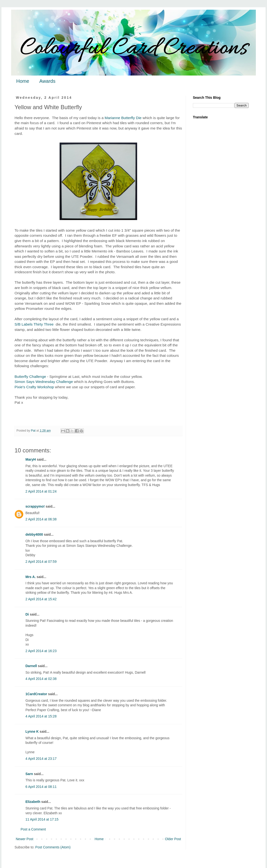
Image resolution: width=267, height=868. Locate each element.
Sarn (29, 774)
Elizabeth (33, 802)
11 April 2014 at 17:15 (42, 819)
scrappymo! (35, 506)
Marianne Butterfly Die (123, 118)
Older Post (173, 839)
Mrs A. (31, 577)
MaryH (31, 459)
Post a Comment (33, 829)
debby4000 (34, 534)
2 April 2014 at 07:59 (41, 562)
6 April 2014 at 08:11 (41, 787)
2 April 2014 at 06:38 (41, 519)
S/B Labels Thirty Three (34, 324)
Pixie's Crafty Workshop (34, 387)
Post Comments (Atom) (53, 847)
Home (23, 81)
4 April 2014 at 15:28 (41, 716)
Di (27, 614)
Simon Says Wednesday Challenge (44, 382)
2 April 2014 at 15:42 (41, 599)
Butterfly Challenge (30, 377)
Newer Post (24, 839)
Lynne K (32, 731)
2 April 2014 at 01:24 (41, 491)
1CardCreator (36, 694)
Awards (47, 81)
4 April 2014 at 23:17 (41, 759)
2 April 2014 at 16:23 (41, 651)
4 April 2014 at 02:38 (41, 679)
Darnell (31, 666)
